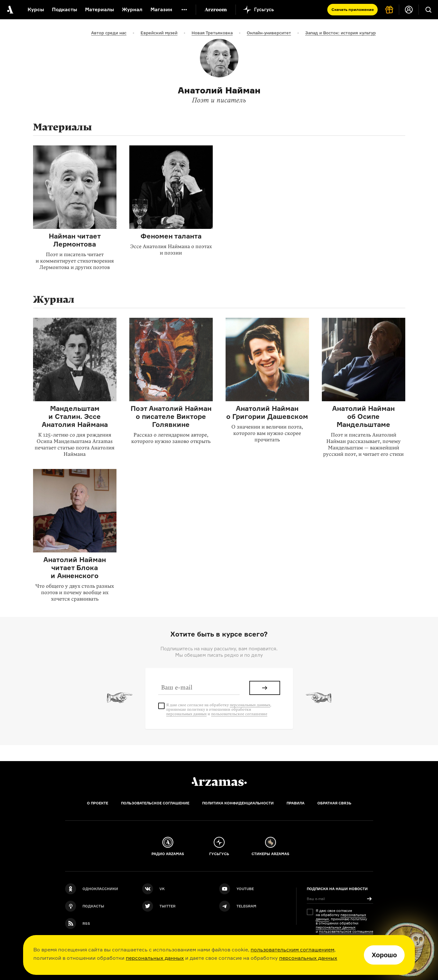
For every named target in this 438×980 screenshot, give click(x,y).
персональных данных (155, 958)
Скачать (353, 9)
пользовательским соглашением (292, 950)
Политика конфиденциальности (238, 803)
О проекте (98, 803)
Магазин (161, 9)
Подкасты (64, 9)
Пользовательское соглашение (155, 803)
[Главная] (219, 782)
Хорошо (384, 955)
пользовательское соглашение (239, 714)
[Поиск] (428, 10)
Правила (296, 803)
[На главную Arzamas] (10, 10)
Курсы (36, 9)
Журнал (132, 9)
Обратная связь (334, 803)
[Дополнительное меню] (184, 10)
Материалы (99, 9)
